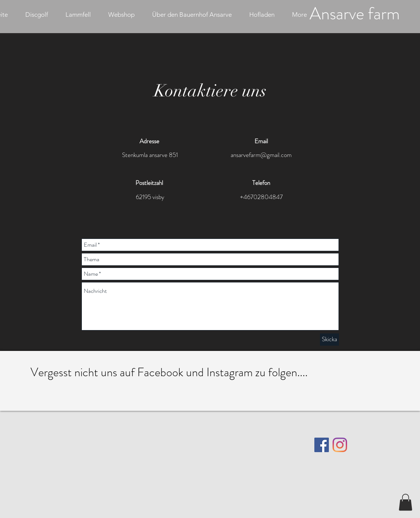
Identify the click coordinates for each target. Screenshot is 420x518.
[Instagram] (340, 445)
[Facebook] (322, 445)
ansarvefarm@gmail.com (261, 155)
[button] (405, 502)
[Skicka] (329, 340)
